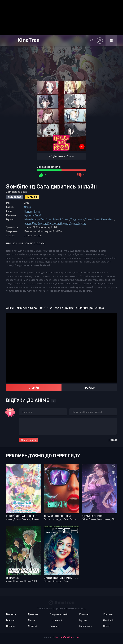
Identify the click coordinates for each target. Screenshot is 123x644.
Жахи (37, 211)
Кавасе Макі (108, 219)
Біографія (11, 614)
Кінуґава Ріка (45, 223)
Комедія (29, 211)
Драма (31, 620)
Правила (112, 440)
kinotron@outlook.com (66, 637)
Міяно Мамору (32, 219)
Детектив (33, 614)
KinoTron (32, 40)
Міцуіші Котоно (61, 219)
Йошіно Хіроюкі (78, 223)
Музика (83, 620)
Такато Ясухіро (60, 223)
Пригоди (108, 614)
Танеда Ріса (30, 223)
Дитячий (33, 626)
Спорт (106, 626)
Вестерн (10, 626)
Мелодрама (85, 626)
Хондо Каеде (77, 219)
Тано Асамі (46, 219)
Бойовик (11, 620)
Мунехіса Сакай (33, 215)
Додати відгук (28, 440)
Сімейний (108, 620)
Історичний (56, 620)
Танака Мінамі (93, 219)
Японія (28, 207)
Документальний (59, 614)
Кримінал (84, 614)
